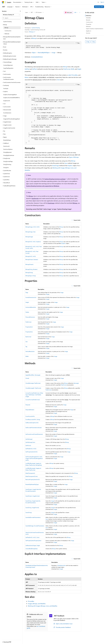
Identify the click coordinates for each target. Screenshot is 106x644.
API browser (39, 12)
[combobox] (11, 15)
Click (58, 80)
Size (26, 342)
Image (54, 53)
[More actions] (80, 12)
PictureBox (75, 75)
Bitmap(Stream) (29, 264)
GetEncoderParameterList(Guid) (33, 428)
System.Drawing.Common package (55, 179)
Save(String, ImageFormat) (32, 508)
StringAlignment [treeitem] (7, 152)
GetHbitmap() (29, 439)
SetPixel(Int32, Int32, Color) (32, 537)
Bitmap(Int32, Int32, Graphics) (33, 242)
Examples (88, 18)
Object (34, 53)
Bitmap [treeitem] (6, 28)
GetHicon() (28, 445)
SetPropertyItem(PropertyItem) (33, 541)
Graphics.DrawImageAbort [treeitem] (10, 95)
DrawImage (55, 165)
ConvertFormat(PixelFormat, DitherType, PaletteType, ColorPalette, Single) (34, 395)
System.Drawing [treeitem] (7, 22)
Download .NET (99, 7)
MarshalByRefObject (44, 53)
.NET (32, 12)
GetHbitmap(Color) (30, 442)
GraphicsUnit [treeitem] (7, 101)
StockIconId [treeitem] (6, 146)
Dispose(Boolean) (30, 410)
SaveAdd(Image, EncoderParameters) (35, 526)
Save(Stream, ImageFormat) (33, 496)
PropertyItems (29, 332)
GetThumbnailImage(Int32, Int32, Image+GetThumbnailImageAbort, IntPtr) (34, 458)
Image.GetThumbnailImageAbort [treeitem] (12, 119)
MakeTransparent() (30, 473)
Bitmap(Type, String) (31, 276)
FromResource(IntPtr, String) (33, 419)
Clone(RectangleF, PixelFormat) (33, 388)
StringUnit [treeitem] (6, 167)
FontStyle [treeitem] (6, 88)
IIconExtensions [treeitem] (7, 113)
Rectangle (76, 383)
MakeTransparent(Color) (32, 476)
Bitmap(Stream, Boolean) (32, 260)
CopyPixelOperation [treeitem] (8, 68)
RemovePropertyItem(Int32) (33, 480)
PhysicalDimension (30, 317)
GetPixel (27, 69)
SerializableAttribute (37, 57)
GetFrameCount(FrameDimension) (34, 434)
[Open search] (98, 2)
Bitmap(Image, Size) (30, 232)
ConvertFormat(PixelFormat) (33, 400)
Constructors (89, 22)
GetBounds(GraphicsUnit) (32, 423)
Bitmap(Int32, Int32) (31, 256)
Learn (26, 12)
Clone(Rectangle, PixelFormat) (33, 383)
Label (69, 75)
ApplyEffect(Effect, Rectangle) (33, 375)
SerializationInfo (62, 565)
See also (88, 33)
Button (27, 77)
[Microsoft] (3, 2)
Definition (89, 16)
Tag (26, 347)
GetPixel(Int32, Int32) (31, 449)
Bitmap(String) (29, 272)
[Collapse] (20, 11)
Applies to (89, 31)
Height (79, 69)
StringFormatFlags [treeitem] (8, 161)
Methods (88, 26)
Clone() (27, 378)
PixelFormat (67, 69)
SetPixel (34, 69)
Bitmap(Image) (29, 237)
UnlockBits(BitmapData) (32, 549)
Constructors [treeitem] (8, 31)
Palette (27, 312)
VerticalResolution (30, 351)
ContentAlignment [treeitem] (8, 65)
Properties (89, 24)
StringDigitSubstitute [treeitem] (9, 155)
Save (66, 163)
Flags (27, 292)
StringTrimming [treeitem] (7, 164)
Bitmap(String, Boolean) (31, 269)
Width (73, 69)
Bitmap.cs (32, 32)
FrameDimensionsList (31, 297)
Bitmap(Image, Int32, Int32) (33, 227)
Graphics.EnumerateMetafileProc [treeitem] (12, 98)
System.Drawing (36, 28)
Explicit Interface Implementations (95, 29)
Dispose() (28, 405)
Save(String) (29, 512)
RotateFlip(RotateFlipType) (32, 484)
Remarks (88, 20)
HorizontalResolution (31, 307)
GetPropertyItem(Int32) (31, 452)
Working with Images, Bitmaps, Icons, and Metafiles (43, 606)
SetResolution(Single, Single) (33, 545)
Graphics (70, 165)
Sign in (102, 2)
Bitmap (34, 38)
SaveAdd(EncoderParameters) (33, 517)
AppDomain (35, 198)
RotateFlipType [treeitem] (7, 140)
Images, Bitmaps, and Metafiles (37, 604)
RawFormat (28, 337)
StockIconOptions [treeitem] (8, 149)
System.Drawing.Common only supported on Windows (43, 186)
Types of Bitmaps (74, 157)
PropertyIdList (29, 327)
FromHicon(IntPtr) (30, 416)
